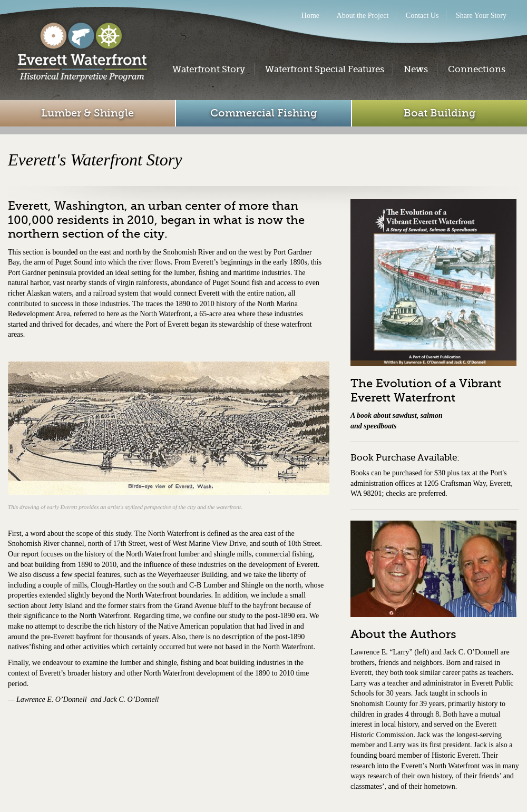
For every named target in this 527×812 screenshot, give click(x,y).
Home (310, 16)
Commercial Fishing (264, 113)
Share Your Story (481, 16)
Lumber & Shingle (87, 113)
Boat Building (440, 113)
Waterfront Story (209, 69)
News (416, 69)
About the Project (363, 16)
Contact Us (422, 16)
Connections (477, 69)
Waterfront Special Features (325, 69)
